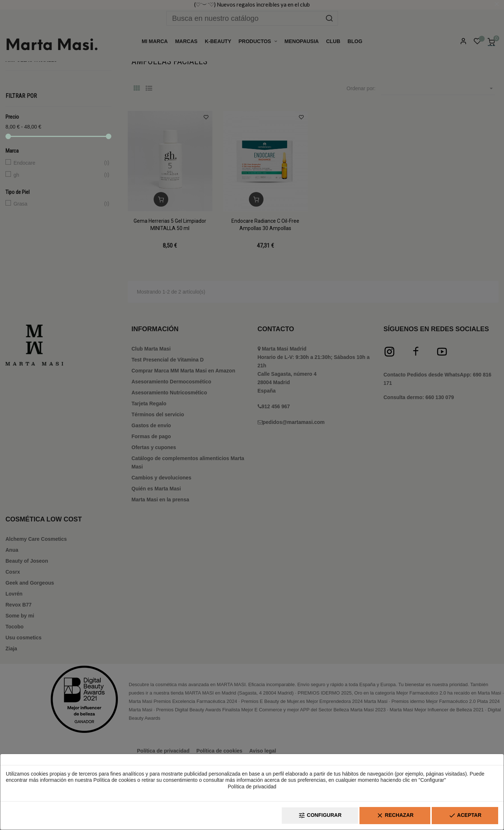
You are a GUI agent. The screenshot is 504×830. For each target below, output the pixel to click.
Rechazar (395, 816)
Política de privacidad (252, 787)
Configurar (320, 816)
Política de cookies (115, 780)
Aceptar (465, 816)
